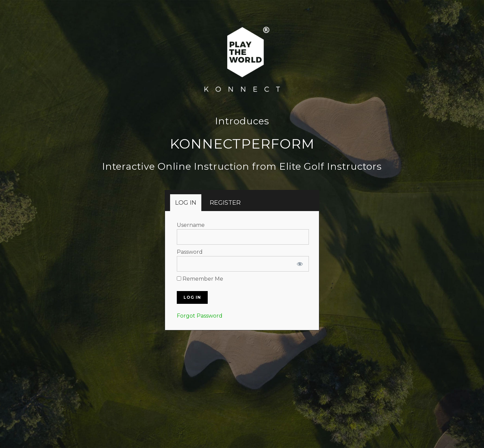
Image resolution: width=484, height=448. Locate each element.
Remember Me (200, 279)
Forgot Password (200, 316)
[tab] (186, 203)
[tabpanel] (243, 271)
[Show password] (300, 264)
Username (191, 225)
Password (190, 252)
